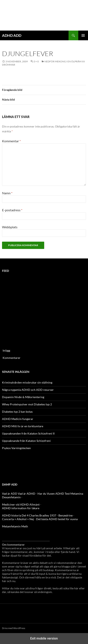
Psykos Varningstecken (16, 448)
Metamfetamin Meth (15, 526)
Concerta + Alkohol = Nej (18, 519)
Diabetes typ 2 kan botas (17, 412)
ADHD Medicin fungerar (18, 419)
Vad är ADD (10, 494)
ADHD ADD (12, 35)
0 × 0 (36, 61)
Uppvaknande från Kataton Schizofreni (26, 441)
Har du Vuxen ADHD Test (54, 494)
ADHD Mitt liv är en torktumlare (23, 426)
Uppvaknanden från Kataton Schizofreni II (28, 433)
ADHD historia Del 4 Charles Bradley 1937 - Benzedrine (37, 515)
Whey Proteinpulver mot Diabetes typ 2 (27, 404)
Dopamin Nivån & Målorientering (23, 397)
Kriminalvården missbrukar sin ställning (27, 382)
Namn (7, 193)
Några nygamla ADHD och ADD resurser (28, 390)
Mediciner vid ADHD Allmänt (21, 504)
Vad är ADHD (27, 494)
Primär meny (83, 35)
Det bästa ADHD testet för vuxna (57, 519)
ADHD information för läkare (21, 508)
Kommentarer (12, 358)
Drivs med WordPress (14, 628)
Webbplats (10, 227)
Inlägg (6, 350)
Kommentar (11, 141)
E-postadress (12, 210)
